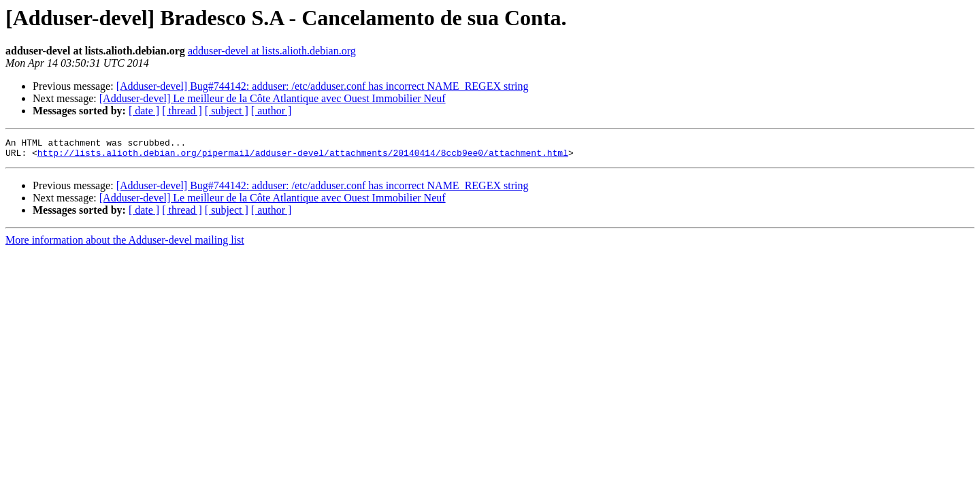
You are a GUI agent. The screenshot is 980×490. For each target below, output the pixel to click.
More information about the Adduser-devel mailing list (125, 244)
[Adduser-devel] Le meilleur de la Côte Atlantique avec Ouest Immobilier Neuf (273, 98)
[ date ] (144, 111)
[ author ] (272, 111)
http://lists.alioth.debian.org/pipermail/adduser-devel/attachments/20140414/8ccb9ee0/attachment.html (303, 157)
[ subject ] (227, 111)
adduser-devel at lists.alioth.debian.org (272, 51)
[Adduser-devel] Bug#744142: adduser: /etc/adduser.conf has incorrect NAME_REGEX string (323, 86)
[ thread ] (182, 111)
